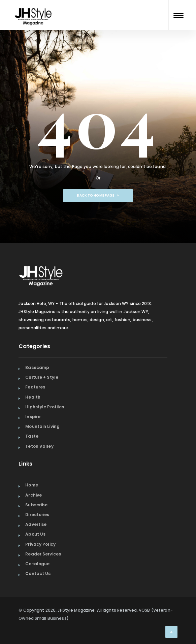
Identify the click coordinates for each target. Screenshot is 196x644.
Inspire (33, 417)
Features (35, 387)
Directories (37, 515)
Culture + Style (42, 377)
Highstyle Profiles (45, 407)
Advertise (36, 524)
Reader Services (43, 554)
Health (33, 397)
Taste (32, 436)
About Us (35, 534)
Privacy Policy (40, 544)
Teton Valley (39, 446)
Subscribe (36, 505)
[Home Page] (34, 8)
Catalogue (37, 564)
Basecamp (37, 367)
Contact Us (38, 573)
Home (31, 485)
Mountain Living (42, 426)
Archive (34, 495)
